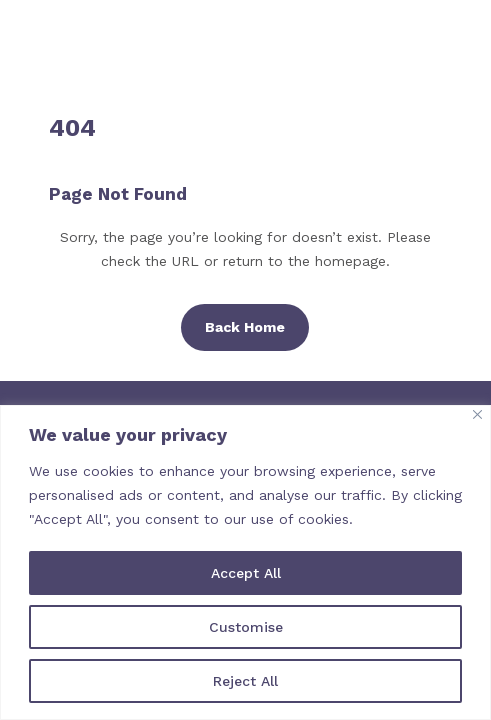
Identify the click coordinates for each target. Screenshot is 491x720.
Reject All (245, 681)
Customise (246, 627)
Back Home (245, 327)
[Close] (477, 414)
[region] (245, 562)
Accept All (246, 573)
